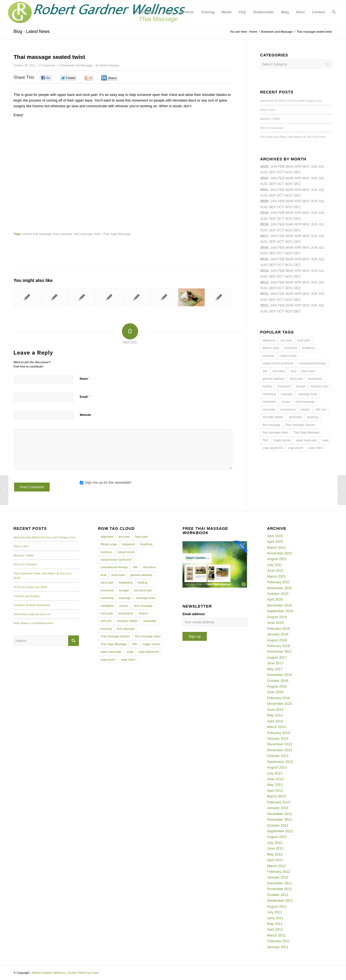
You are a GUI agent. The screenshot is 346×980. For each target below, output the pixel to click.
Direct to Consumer (272, 128)
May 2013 (275, 785)
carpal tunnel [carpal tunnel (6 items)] (288, 356)
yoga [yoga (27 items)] (325, 440)
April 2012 (275, 860)
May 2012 (275, 854)
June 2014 (275, 710)
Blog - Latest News (32, 31)
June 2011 (275, 918)
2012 (264, 294)
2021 (264, 190)
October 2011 (278, 895)
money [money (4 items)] (286, 402)
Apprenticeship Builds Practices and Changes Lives (291, 100)
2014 (264, 271)
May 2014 (275, 715)
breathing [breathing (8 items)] (308, 348)
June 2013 (275, 779)
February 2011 (279, 941)
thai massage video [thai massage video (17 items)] (275, 432)
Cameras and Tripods (26, 596)
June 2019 (275, 623)
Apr (298, 166)
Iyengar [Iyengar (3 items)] (301, 386)
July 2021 (275, 565)
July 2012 (275, 843)
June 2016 (275, 692)
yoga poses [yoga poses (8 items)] (295, 448)
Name (85, 378)
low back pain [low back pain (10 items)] (320, 386)
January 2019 (278, 634)
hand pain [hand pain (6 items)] (296, 379)
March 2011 (276, 935)
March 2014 (276, 727)
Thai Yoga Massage (117, 234)
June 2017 (275, 663)
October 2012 (278, 825)
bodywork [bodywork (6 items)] (291, 348)
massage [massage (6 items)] (287, 394)
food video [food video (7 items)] (308, 371)
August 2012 (277, 837)
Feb (281, 190)
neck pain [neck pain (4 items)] (269, 409)
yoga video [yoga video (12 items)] (315, 448)
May (306, 236)
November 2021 (280, 553)
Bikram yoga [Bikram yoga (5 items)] (271, 348)
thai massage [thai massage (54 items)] (271, 425)
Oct (280, 207)
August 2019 (277, 617)
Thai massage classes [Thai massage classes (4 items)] (300, 425)
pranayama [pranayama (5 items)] (288, 409)
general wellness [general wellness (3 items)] (274, 379)
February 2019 (279, 629)
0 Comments (47, 65)
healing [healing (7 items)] (267, 386)
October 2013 (278, 756)
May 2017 (275, 669)
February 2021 (279, 582)
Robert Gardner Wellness (49, 973)
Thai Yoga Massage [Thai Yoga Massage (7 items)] (306, 432)
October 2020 (278, 594)
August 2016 (277, 686)
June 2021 (275, 570)
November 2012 (280, 819)
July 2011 (275, 912)
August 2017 (277, 657)
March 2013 (276, 796)
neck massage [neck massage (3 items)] (305, 402)
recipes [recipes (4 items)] (305, 409)
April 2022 (275, 542)
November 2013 (280, 750)
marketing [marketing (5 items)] (269, 394)
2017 (264, 236)
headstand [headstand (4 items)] (315, 379)
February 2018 (279, 646)
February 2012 (279, 872)
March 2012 (276, 866)
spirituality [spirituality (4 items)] (295, 417)
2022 (264, 178)
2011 (264, 305)
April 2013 (275, 791)
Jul (322, 190)
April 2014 (275, 721)
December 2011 (280, 883)
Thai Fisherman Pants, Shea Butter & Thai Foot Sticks (293, 137)
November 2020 (280, 588)
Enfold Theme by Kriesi (84, 973)
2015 (264, 259)
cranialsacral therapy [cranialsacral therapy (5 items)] (312, 363)
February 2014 (279, 733)
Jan (273, 213)
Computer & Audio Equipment (32, 605)
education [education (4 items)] (279, 371)
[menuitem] (146, 12)
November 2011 (280, 889)
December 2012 (280, 814)
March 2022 (276, 548)
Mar (289, 178)
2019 (264, 213)
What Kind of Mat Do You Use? (32, 614)
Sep (272, 219)
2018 (264, 224)
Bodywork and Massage (77, 65)
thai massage (63, 234)
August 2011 (277, 906)
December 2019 (280, 605)
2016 (264, 247)
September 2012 (280, 831)
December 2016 (280, 675)
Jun (314, 190)
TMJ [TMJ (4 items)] (265, 440)
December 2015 (280, 704)
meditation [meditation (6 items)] (269, 402)
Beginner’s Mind (270, 119)
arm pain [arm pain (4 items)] (286, 340)
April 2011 (275, 929)
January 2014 (278, 738)
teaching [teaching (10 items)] (313, 417)
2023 (264, 166)
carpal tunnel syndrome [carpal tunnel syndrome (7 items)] (278, 363)
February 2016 (279, 698)
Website (85, 415)
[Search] (334, 12)
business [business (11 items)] (268, 356)
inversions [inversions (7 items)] (284, 386)
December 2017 (280, 651)
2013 (264, 282)
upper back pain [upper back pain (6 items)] (306, 440)
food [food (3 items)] (293, 371)
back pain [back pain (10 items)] (304, 340)
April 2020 (275, 599)
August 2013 (277, 767)
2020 (264, 201)
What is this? (268, 110)
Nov (289, 195)
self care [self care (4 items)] (321, 409)
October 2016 (278, 681)
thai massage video (88, 234)
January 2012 (278, 877)
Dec (297, 219)
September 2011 (280, 900)
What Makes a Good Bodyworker (33, 623)
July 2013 (275, 773)
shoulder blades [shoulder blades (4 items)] (273, 417)
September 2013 (280, 762)
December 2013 (280, 744)
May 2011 (275, 924)
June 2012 (275, 848)
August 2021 (277, 559)
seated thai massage (37, 234)
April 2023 (275, 536)
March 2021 (276, 576)
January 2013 (278, 808)
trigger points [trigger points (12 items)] (282, 440)
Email (85, 397)
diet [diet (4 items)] (265, 371)
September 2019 (280, 611)
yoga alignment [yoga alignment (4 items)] (273, 448)
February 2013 (279, 802)
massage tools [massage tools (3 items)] (307, 394)
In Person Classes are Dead (30, 587)
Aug (264, 195)
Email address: (194, 614)
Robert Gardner (109, 65)
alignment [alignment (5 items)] (269, 340)
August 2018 (277, 640)
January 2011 (278, 947)
